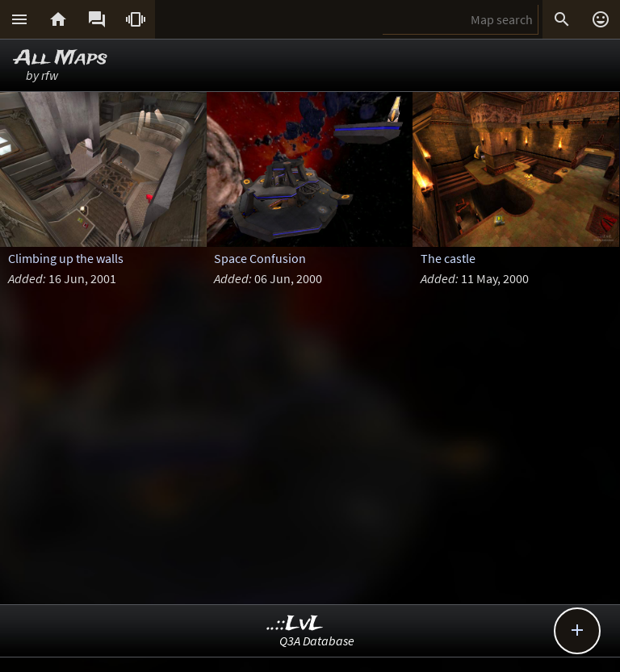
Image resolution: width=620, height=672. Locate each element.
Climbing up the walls (66, 258)
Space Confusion (260, 258)
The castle (448, 258)
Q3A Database (317, 641)
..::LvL (295, 624)
